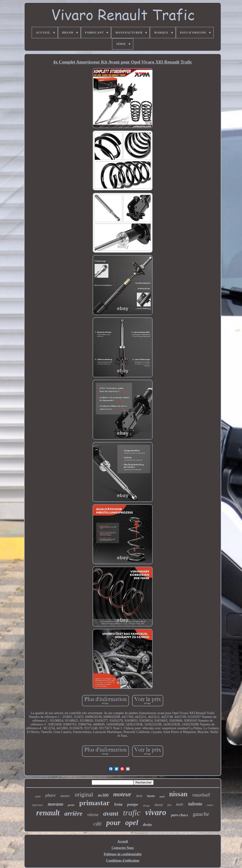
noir (180, 804)
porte (71, 805)
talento (195, 804)
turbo (38, 797)
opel (132, 822)
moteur (122, 794)
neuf (162, 796)
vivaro (156, 812)
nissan (178, 794)
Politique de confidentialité (123, 854)
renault (48, 813)
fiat (169, 805)
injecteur (38, 805)
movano (56, 804)
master (65, 796)
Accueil (123, 841)
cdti (97, 824)
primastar (94, 803)
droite (147, 825)
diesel (159, 805)
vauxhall (201, 795)
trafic (132, 813)
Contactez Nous (123, 848)
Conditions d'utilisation (123, 861)
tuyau (151, 796)
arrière (73, 813)
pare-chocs (180, 815)
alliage (146, 805)
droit (139, 796)
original (84, 794)
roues (210, 805)
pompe (133, 804)
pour (113, 823)
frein (119, 804)
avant (111, 813)
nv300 (103, 795)
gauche (201, 814)
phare (51, 795)
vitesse (93, 815)
